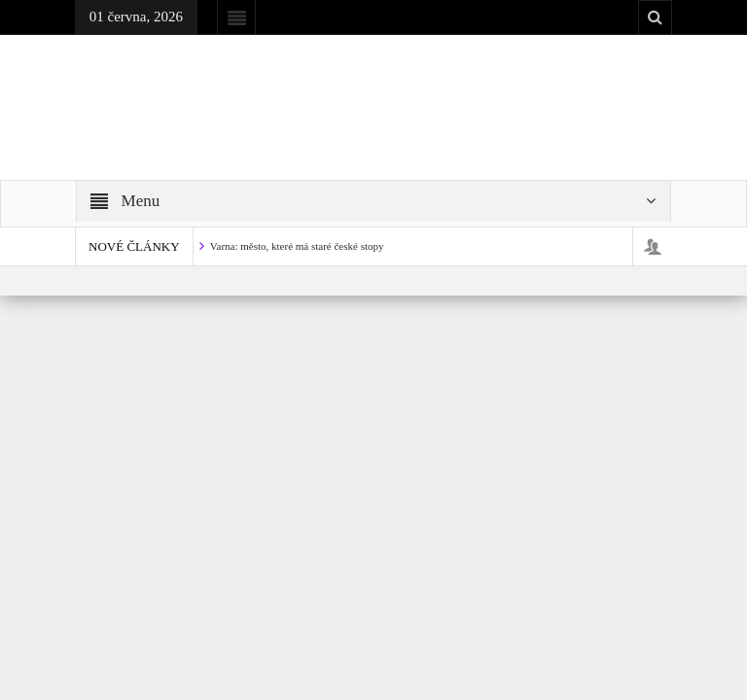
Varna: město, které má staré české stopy (297, 246)
